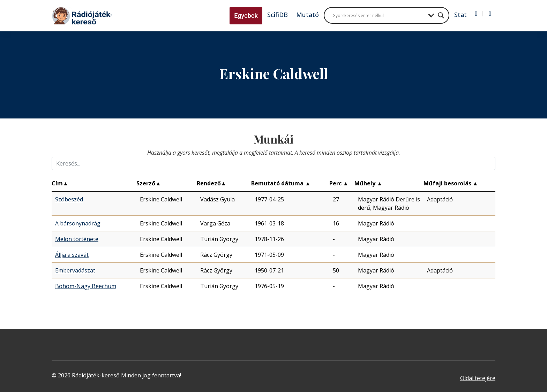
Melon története (77, 239)
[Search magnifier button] (441, 15)
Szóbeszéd (69, 199)
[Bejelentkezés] (476, 14)
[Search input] (379, 15)
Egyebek (246, 16)
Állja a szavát (72, 255)
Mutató (308, 15)
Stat (460, 15)
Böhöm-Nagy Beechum (86, 286)
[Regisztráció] (490, 14)
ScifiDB (278, 15)
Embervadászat (75, 270)
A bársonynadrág (78, 223)
